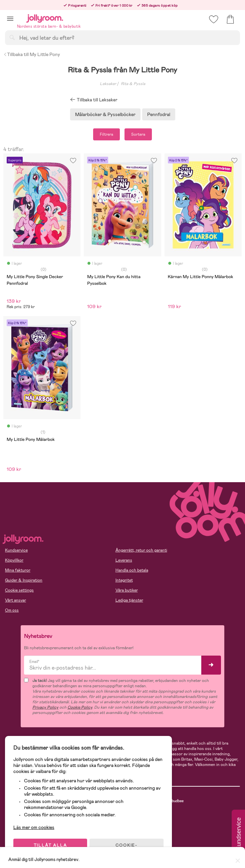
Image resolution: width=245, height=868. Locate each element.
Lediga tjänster (129, 600)
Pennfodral (159, 114)
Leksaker (108, 84)
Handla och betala (132, 570)
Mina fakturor (18, 570)
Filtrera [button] (106, 134)
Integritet (124, 580)
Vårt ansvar (16, 600)
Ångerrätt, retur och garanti (141, 550)
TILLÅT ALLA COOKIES (51, 845)
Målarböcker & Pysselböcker (105, 114)
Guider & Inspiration (24, 580)
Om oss (12, 610)
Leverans (124, 560)
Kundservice (16, 550)
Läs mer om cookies (36, 825)
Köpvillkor (14, 560)
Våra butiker (127, 590)
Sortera (138, 134)
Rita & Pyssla (133, 84)
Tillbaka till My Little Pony (32, 54)
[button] (10, 19)
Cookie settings (19, 590)
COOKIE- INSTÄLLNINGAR (128, 845)
